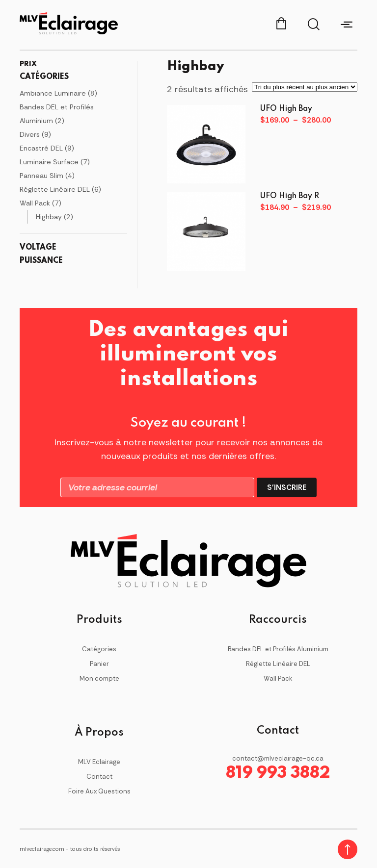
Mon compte (99, 678)
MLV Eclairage (99, 762)
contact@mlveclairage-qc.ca (278, 758)
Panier (99, 664)
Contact (99, 777)
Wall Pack (278, 678)
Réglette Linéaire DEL (278, 664)
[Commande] (305, 87)
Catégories (99, 649)
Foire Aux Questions (99, 791)
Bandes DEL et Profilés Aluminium (278, 649)
